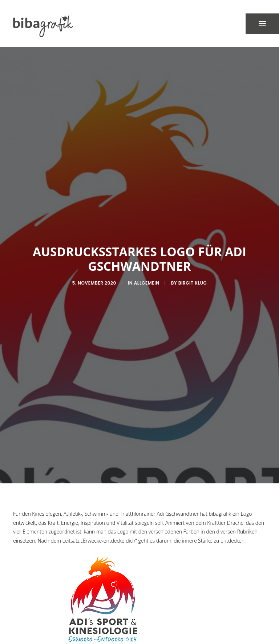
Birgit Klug (193, 275)
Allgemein (147, 275)
